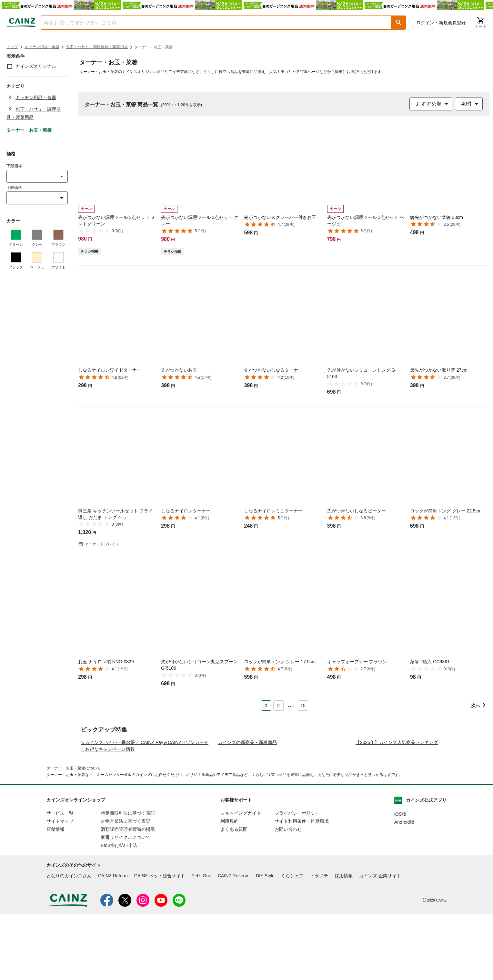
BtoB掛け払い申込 (119, 911)
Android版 (404, 888)
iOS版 (400, 880)
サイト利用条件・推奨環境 (302, 887)
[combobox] (211, 23)
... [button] (291, 704)
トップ (12, 47)
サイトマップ (60, 887)
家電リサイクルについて (126, 903)
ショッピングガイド (241, 879)
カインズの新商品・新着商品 (247, 808)
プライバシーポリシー (297, 879)
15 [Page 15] (303, 706)
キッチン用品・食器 (42, 47)
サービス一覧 (60, 879)
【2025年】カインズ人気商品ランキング (397, 808)
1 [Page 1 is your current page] (266, 706)
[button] (399, 23)
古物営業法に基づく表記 (126, 887)
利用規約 (229, 887)
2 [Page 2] (278, 706)
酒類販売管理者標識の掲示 (128, 895)
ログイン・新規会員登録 (441, 23)
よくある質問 (234, 895)
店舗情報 (55, 895)
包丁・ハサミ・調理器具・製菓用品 (97, 47)
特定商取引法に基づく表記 (128, 879)
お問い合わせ (288, 895)
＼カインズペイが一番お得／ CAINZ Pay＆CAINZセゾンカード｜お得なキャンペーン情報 (145, 811)
